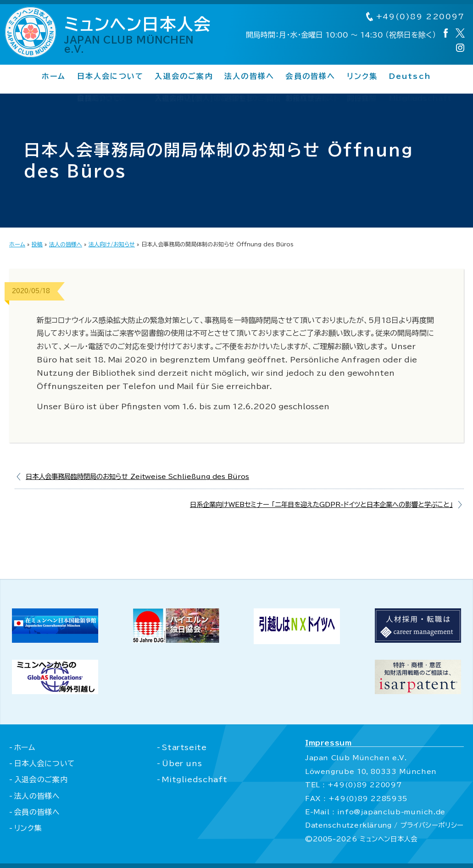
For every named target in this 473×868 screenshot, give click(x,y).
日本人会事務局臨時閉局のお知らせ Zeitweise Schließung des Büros (137, 476)
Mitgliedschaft (194, 779)
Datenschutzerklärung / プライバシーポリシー (384, 825)
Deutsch (410, 77)
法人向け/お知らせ (112, 244)
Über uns (181, 763)
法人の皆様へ (249, 77)
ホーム (54, 77)
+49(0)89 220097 (415, 17)
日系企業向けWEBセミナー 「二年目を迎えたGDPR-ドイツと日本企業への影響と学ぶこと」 (321, 504)
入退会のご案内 (184, 77)
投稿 (37, 244)
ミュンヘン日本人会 (142, 35)
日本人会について (110, 77)
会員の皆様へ (310, 77)
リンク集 (362, 77)
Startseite (184, 747)
